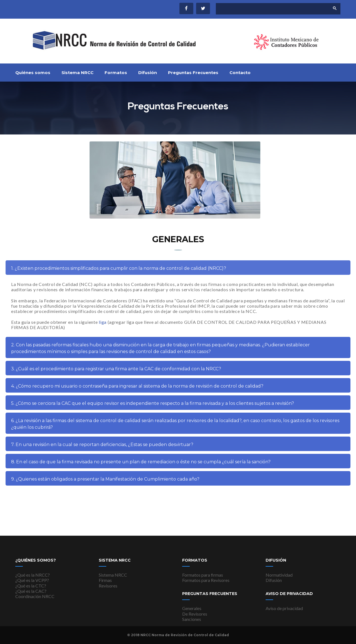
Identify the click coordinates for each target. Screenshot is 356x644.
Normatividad (279, 575)
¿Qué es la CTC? (31, 586)
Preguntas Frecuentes (193, 73)
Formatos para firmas (203, 575)
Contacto (240, 73)
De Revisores (195, 614)
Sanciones (192, 619)
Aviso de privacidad (284, 608)
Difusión (148, 73)
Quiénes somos (33, 73)
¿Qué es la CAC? (31, 591)
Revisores (108, 586)
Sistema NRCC (77, 73)
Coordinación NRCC (35, 596)
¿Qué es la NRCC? (33, 575)
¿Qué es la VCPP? (32, 580)
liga (103, 325)
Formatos (116, 73)
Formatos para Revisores (206, 580)
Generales (192, 608)
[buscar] (268, 9)
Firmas (105, 580)
